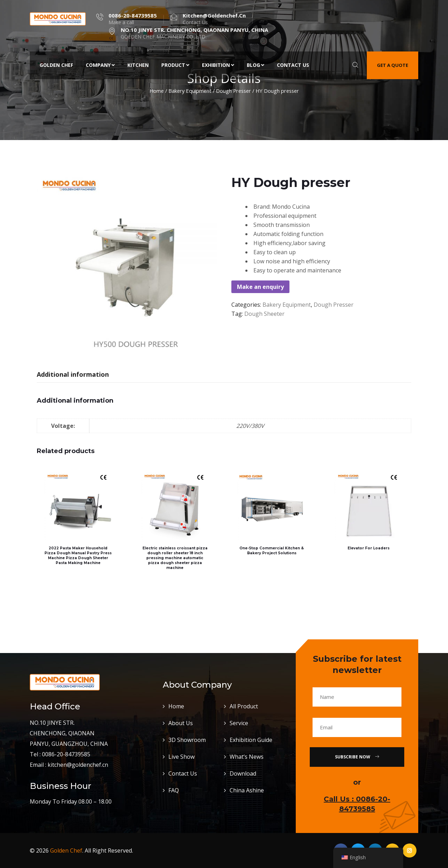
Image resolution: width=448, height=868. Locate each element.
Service (239, 723)
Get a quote (393, 65)
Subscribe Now (357, 757)
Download (243, 773)
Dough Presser (233, 91)
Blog (255, 65)
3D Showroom (187, 740)
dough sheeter (264, 314)
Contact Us (293, 65)
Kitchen (138, 65)
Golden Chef (56, 65)
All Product (244, 706)
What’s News (247, 757)
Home (157, 91)
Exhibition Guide (251, 740)
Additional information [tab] (73, 374)
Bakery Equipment (190, 91)
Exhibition (218, 65)
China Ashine (247, 790)
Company (100, 65)
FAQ (174, 790)
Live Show (181, 757)
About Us (181, 723)
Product (175, 65)
